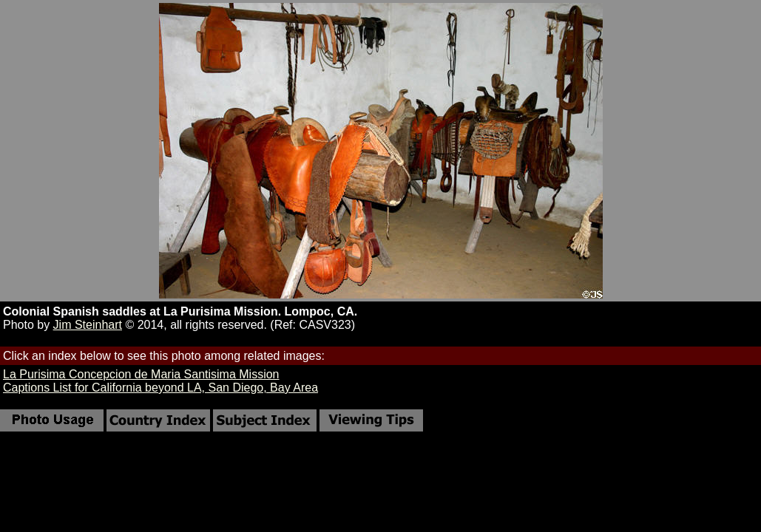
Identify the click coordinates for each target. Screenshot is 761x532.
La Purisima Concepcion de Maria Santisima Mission (141, 374)
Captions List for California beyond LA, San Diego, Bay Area (160, 388)
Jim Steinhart (88, 325)
